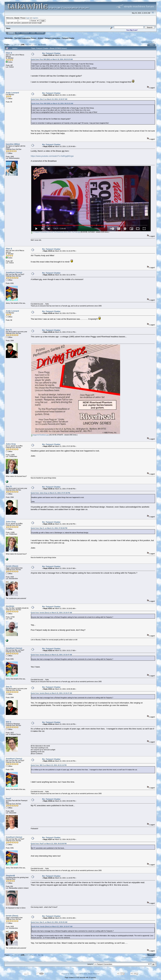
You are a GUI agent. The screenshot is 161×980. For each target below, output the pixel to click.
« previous (145, 42)
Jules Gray (11, 444)
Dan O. (9, 330)
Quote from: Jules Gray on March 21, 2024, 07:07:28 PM (50, 493)
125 (35, 45)
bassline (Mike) (13, 144)
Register (40, 33)
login (28, 18)
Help (18, 33)
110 (30, 45)
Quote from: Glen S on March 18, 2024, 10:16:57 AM (49, 99)
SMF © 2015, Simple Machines (89, 974)
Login (33, 33)
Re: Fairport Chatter (51, 53)
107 (19, 45)
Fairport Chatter (68, 38)
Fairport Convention (52, 38)
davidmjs (10, 606)
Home (11, 33)
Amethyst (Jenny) (14, 272)
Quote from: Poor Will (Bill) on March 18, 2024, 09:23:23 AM (52, 59)
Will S (8, 722)
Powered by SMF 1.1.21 (70, 974)
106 (15, 45)
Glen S (9, 53)
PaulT (8, 799)
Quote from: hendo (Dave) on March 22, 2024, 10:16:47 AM (51, 613)
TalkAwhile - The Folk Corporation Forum (20, 38)
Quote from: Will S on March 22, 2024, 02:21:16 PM (49, 765)
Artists (40, 38)
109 (26, 45)
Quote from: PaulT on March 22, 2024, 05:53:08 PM (49, 844)
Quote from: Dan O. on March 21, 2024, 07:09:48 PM (49, 528)
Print (152, 45)
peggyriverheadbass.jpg (40, 435)
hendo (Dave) (12, 566)
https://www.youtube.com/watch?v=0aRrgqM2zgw (52, 156)
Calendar (25, 33)
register (35, 18)
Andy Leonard (12, 93)
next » (153, 42)
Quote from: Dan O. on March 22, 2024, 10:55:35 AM (49, 922)
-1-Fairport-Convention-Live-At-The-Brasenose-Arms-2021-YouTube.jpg (56, 232)
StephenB (10, 876)
